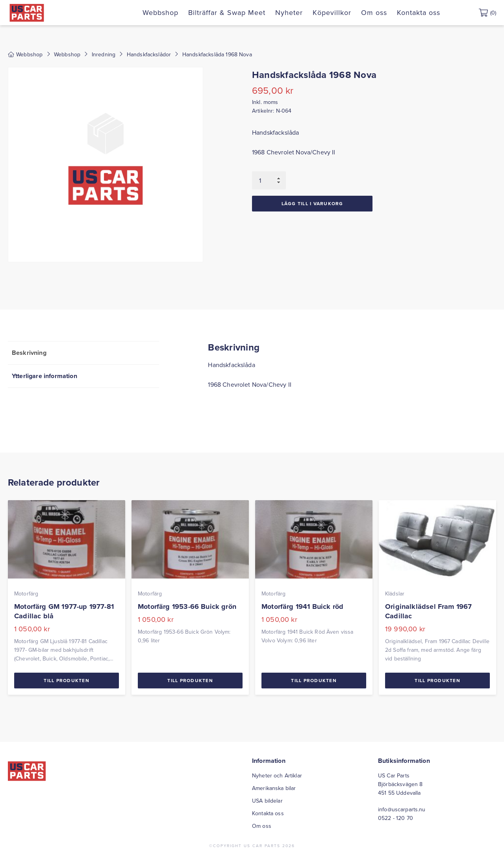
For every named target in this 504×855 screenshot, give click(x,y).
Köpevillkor (332, 12)
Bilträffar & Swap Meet (227, 12)
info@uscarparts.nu (402, 809)
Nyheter (289, 12)
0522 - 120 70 (396, 818)
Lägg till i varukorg (312, 203)
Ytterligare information (44, 376)
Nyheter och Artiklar (277, 775)
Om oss (374, 12)
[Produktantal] (269, 180)
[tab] (83, 353)
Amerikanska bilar (274, 788)
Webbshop (160, 12)
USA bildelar (267, 801)
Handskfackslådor (149, 54)
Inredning (104, 54)
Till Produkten (67, 680)
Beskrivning (29, 353)
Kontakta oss (419, 12)
